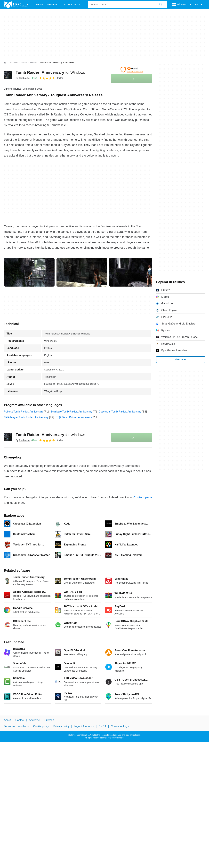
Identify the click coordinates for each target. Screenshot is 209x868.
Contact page (143, 497)
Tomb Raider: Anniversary (50, 72)
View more (181, 359)
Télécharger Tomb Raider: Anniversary (26, 417)
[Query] (127, 5)
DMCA (102, 726)
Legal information (84, 726)
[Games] (24, 63)
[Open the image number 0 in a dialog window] (29, 272)
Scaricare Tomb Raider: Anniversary (71, 412)
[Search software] (161, 5)
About (7, 720)
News (40, 5)
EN (199, 5)
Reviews (52, 5)
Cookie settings (120, 726)
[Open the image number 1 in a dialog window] (82, 272)
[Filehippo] (16, 5)
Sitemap (49, 720)
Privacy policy (61, 726)
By (23, 78)
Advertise (34, 720)
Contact (20, 720)
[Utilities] (33, 63)
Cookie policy (41, 726)
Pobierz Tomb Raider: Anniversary (24, 412)
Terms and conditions (16, 726)
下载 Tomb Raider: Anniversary (74, 417)
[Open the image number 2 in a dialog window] (134, 272)
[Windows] (14, 63)
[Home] (5, 63)
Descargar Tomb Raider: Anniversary (120, 412)
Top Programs (71, 5)
